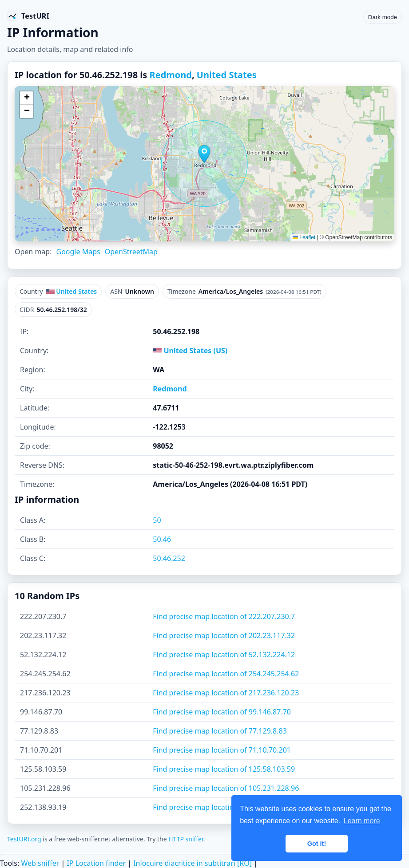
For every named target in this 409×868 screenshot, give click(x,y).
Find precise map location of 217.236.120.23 (226, 693)
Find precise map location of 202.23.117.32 (224, 635)
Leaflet (304, 237)
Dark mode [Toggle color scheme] (383, 17)
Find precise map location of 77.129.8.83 (220, 731)
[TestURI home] (28, 16)
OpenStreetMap (131, 252)
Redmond (171, 75)
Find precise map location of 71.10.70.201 (222, 750)
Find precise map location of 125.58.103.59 (224, 769)
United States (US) (190, 351)
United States (227, 75)
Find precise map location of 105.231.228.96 (226, 788)
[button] (204, 154)
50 (157, 520)
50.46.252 (169, 558)
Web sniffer (40, 863)
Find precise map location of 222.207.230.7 (224, 616)
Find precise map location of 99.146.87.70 (222, 712)
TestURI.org (24, 839)
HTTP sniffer (186, 839)
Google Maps (78, 252)
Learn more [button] (362, 821)
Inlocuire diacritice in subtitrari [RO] (193, 863)
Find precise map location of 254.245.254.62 (226, 674)
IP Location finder (96, 863)
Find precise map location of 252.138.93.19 (224, 807)
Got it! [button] (317, 844)
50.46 (162, 539)
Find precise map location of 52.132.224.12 (224, 655)
